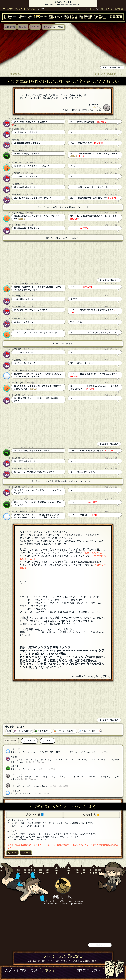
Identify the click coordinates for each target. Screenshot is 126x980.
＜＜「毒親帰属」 (13, 74)
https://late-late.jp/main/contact (71, 904)
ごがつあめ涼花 (19, 163)
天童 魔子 (17, 118)
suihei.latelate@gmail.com (76, 901)
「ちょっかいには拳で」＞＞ (108, 74)
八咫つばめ (19, 370)
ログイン (109, 9)
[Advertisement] (32, 48)
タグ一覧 (35, 27)
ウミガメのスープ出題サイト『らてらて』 (20, 9)
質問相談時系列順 (11, 741)
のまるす (17, 150)
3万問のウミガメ (98, 970)
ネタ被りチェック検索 (53, 27)
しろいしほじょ (96, 105)
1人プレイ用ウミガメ (29, 970)
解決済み (23, 27)
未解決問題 (10, 27)
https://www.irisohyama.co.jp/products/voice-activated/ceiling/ (59, 650)
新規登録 (119, 9)
